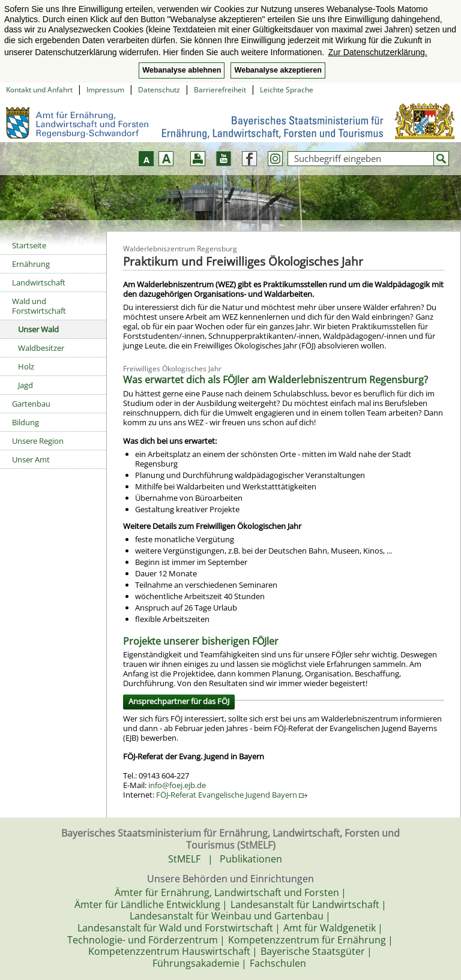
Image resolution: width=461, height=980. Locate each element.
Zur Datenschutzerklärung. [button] (378, 52)
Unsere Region (38, 441)
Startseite (29, 245)
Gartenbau (31, 404)
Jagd (26, 385)
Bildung (26, 422)
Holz (26, 366)
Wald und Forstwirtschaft (39, 306)
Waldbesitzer (41, 348)
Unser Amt (31, 459)
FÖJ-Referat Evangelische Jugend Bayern (232, 795)
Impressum (105, 90)
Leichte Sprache (287, 90)
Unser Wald (38, 329)
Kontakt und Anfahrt (39, 90)
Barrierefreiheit (220, 90)
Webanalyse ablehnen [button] (182, 70)
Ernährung (31, 264)
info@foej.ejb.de (177, 785)
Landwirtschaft (39, 282)
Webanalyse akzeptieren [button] (278, 70)
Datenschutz (159, 90)
